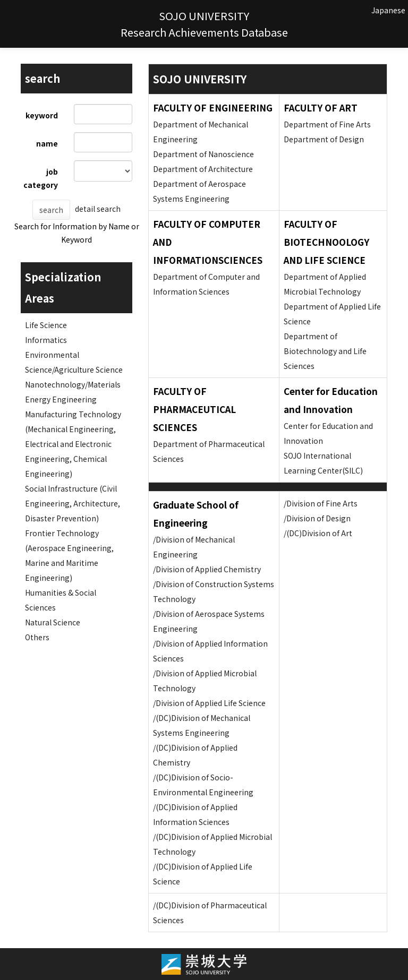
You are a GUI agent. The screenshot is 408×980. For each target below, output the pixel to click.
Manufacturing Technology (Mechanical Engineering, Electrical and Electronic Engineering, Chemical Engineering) (73, 444)
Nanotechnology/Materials (73, 384)
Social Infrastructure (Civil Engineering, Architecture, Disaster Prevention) (73, 503)
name (47, 143)
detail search (98, 209)
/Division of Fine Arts (321, 503)
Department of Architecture (203, 169)
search (51, 210)
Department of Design (324, 139)
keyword (42, 115)
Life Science (46, 325)
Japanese (388, 10)
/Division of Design (317, 518)
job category (41, 178)
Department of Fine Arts (327, 124)
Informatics (46, 340)
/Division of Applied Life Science (209, 703)
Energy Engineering (61, 399)
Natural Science (53, 622)
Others (37, 637)
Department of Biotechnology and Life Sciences (325, 351)
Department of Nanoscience (203, 154)
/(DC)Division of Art (318, 533)
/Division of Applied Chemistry (207, 569)
